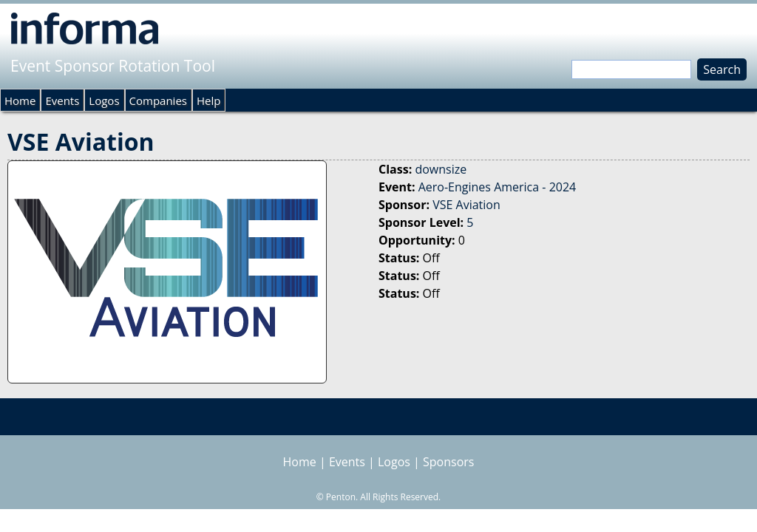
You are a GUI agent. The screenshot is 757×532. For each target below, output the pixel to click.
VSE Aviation (466, 205)
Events (62, 100)
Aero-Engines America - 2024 (498, 187)
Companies (158, 100)
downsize (441, 169)
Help (208, 100)
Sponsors (448, 462)
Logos (104, 100)
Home (20, 100)
